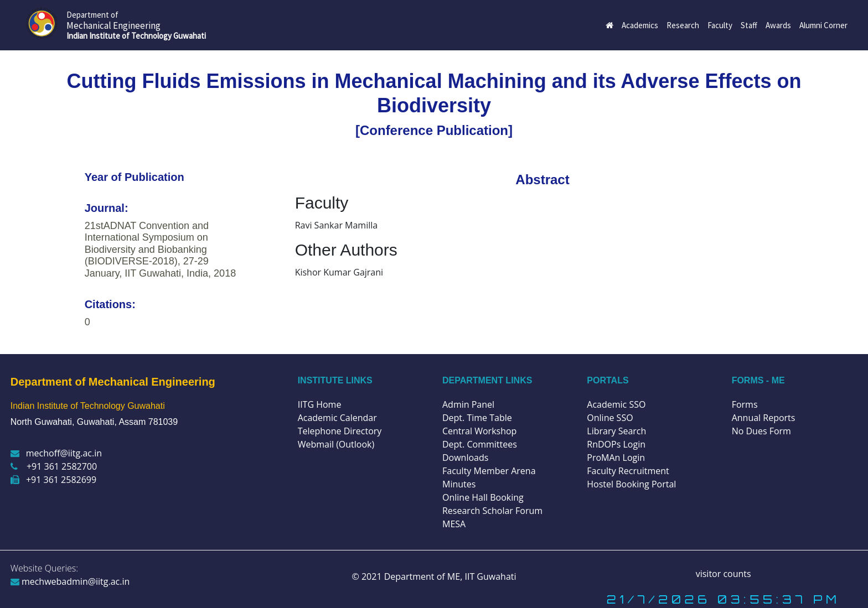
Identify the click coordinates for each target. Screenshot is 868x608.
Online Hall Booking (483, 497)
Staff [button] (749, 25)
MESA (454, 524)
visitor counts (724, 574)
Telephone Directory (340, 431)
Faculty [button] (720, 25)
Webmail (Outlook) (336, 444)
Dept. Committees (480, 444)
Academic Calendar (337, 418)
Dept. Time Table (477, 418)
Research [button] (683, 25)
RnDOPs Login (616, 444)
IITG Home (320, 404)
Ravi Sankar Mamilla (337, 225)
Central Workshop (479, 431)
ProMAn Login (616, 458)
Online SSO (610, 418)
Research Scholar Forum (492, 511)
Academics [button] (640, 25)
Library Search (616, 431)
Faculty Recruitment (628, 471)
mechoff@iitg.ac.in (56, 453)
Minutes (459, 484)
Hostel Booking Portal (631, 484)
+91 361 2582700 (54, 466)
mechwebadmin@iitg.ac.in (70, 581)
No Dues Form (761, 431)
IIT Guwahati (489, 576)
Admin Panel (468, 404)
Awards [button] (778, 25)
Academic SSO (616, 404)
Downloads (465, 458)
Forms (745, 404)
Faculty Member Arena (489, 471)
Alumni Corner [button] (823, 25)
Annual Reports (764, 418)
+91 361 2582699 (53, 480)
